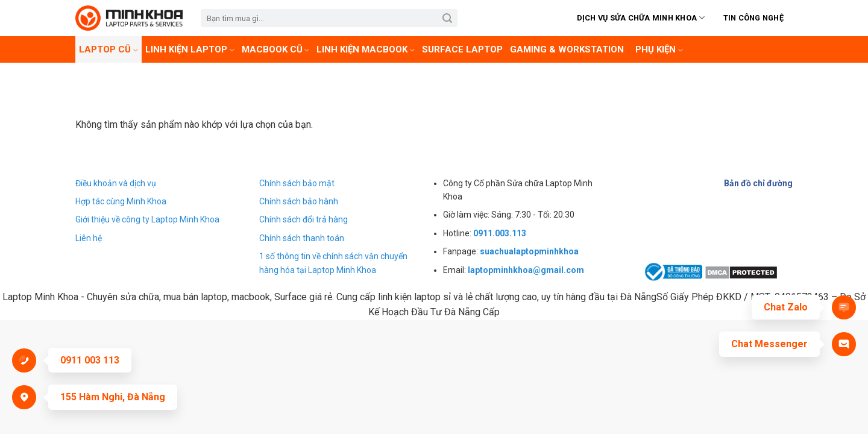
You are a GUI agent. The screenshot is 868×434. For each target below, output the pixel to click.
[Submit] (448, 18)
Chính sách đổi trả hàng (303, 219)
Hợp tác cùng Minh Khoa (121, 201)
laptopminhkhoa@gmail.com (526, 270)
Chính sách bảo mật (297, 183)
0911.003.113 (500, 233)
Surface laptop (462, 49)
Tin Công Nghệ (753, 18)
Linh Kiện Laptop (190, 49)
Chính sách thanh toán (302, 238)
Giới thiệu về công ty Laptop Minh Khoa (147, 219)
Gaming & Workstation (567, 49)
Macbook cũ (276, 49)
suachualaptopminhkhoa (529, 251)
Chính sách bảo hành (299, 201)
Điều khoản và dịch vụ (116, 183)
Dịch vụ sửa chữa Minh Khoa (641, 18)
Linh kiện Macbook (366, 49)
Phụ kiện (659, 49)
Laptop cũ (108, 49)
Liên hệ (89, 238)
